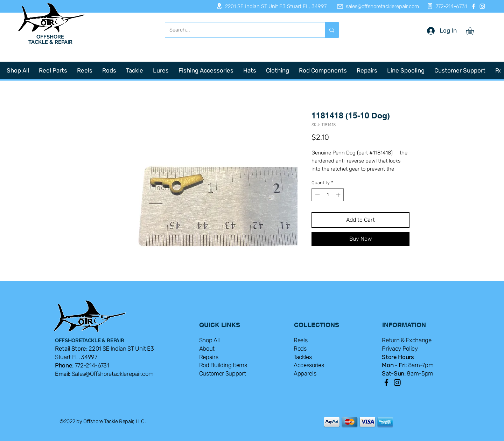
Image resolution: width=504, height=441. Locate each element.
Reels (300, 340)
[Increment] (339, 195)
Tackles (303, 357)
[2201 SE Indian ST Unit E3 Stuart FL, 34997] (269, 6)
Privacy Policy (400, 349)
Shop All (209, 340)
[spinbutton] (328, 195)
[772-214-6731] (445, 6)
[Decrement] (317, 195)
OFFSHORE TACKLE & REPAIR (50, 39)
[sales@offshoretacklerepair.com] (374, 6)
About (207, 349)
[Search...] (240, 30)
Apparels (305, 373)
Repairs (209, 357)
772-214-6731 (92, 365)
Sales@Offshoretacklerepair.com (113, 374)
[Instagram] (482, 6)
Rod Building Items (223, 365)
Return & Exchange (407, 340)
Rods (300, 349)
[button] (475, 31)
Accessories (309, 365)
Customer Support (223, 373)
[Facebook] (474, 6)
